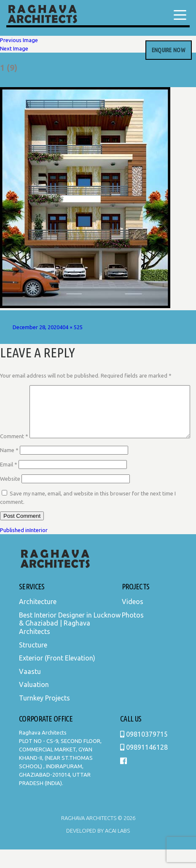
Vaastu (30, 690)
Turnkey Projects (44, 716)
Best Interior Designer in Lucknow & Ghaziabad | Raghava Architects (70, 642)
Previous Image (19, 40)
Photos (133, 634)
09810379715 (144, 753)
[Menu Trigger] (180, 15)
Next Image (14, 48)
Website (10, 497)
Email (9, 483)
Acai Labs (117, 849)
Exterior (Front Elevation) (57, 676)
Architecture (38, 620)
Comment (14, 389)
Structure (33, 663)
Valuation (34, 703)
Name (9, 469)
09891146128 (144, 766)
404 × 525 (71, 327)
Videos (133, 620)
